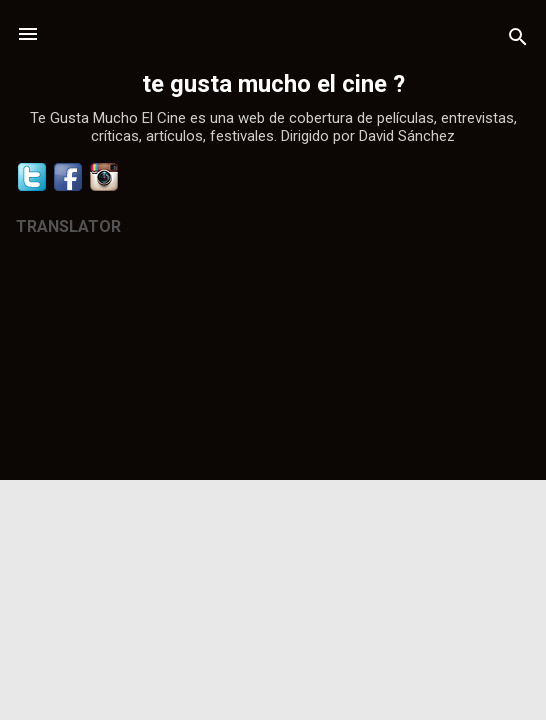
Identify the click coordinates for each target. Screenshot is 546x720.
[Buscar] (518, 40)
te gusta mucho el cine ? (273, 84)
